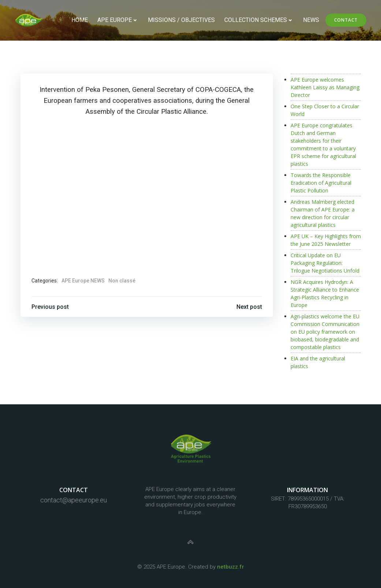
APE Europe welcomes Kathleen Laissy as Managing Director (325, 87)
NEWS (311, 20)
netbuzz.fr (231, 567)
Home (80, 20)
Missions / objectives (181, 20)
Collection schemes (259, 20)
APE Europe (118, 20)
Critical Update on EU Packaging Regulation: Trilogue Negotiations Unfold (325, 263)
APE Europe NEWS (83, 281)
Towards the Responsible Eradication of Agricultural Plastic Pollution (321, 183)
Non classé (122, 281)
